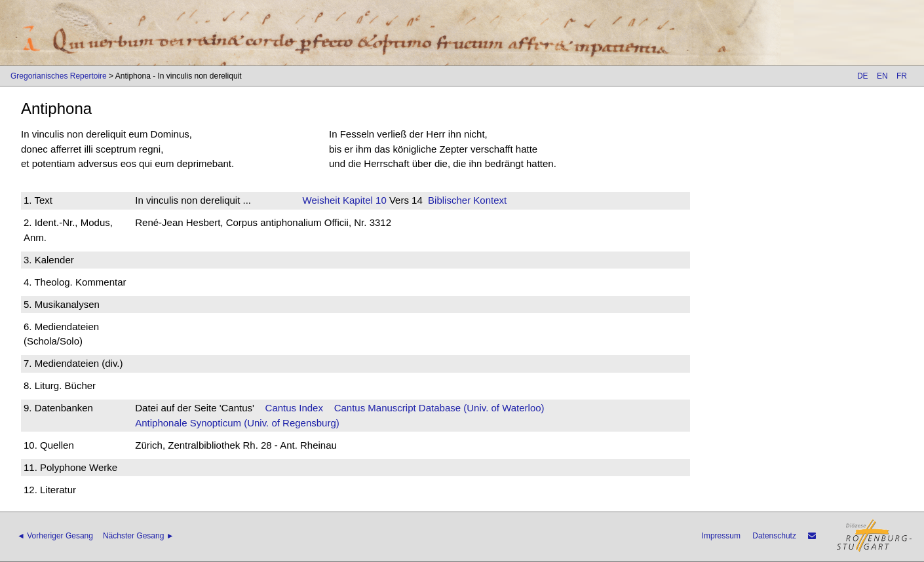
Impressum (721, 536)
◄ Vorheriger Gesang (55, 536)
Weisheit (321, 200)
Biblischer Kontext (467, 200)
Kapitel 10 (363, 200)
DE (863, 76)
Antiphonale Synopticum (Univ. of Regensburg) (237, 423)
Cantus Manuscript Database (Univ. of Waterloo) (439, 408)
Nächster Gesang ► (139, 536)
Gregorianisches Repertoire (59, 76)
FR (902, 76)
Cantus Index (294, 408)
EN (882, 76)
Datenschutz (774, 536)
